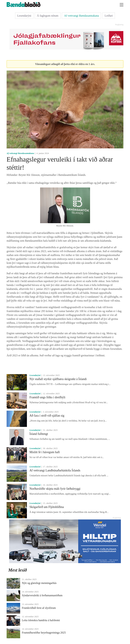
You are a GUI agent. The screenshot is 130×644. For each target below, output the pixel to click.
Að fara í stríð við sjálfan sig (47, 416)
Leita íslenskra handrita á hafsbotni (41, 620)
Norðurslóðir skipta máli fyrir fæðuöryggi (55, 489)
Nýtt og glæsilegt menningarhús (39, 583)
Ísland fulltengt (39, 434)
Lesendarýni (24, 16)
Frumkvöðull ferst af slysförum (39, 608)
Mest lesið (18, 570)
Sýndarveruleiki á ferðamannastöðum (42, 595)
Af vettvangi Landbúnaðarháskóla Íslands (55, 470)
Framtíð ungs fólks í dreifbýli (47, 397)
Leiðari (109, 16)
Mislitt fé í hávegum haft (45, 452)
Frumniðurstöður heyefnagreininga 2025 (44, 633)
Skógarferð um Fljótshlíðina (47, 507)
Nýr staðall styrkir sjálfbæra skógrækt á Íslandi (58, 379)
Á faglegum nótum (48, 16)
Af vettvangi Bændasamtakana (81, 16)
